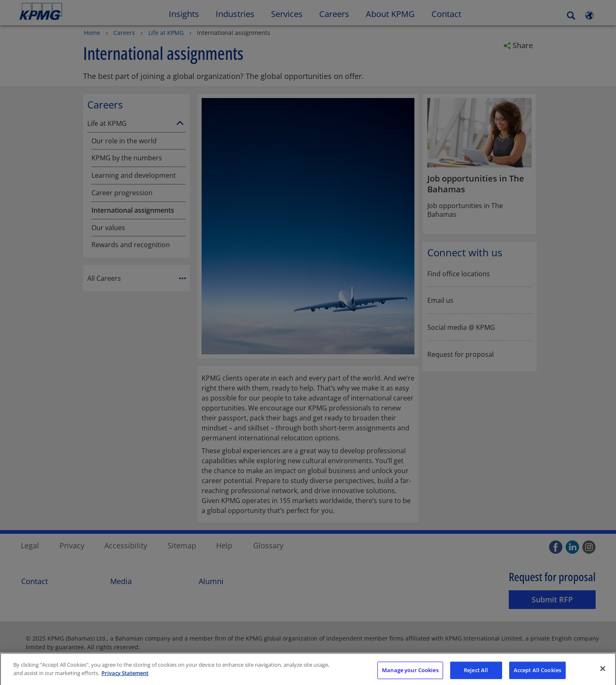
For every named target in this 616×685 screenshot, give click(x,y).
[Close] (603, 673)
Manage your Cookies (410, 674)
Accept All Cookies (537, 674)
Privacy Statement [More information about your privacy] (125, 677)
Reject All (476, 674)
